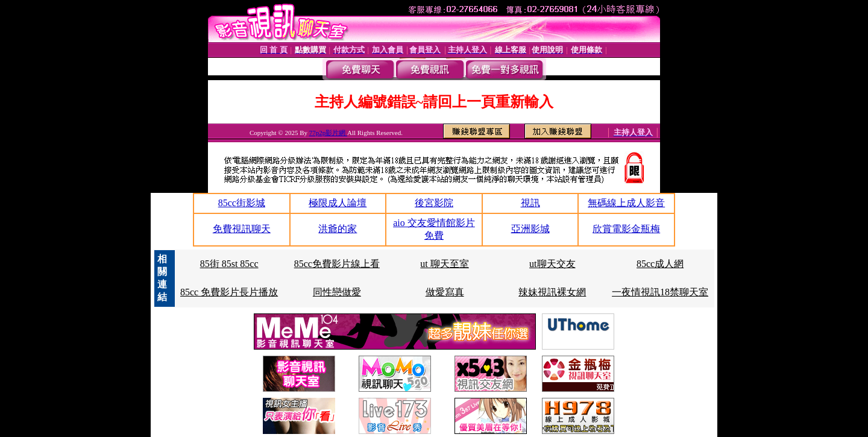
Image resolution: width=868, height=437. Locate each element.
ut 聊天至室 (444, 264)
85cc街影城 (242, 203)
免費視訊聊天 (242, 229)
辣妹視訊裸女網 (552, 292)
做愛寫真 (445, 292)
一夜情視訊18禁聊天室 (660, 292)
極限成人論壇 (338, 203)
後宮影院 (434, 203)
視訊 (530, 203)
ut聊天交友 (552, 264)
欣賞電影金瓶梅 (626, 229)
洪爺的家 (338, 229)
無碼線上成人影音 (626, 203)
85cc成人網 (660, 264)
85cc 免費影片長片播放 (229, 292)
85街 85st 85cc (229, 264)
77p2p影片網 (328, 133)
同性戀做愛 (337, 292)
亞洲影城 (530, 229)
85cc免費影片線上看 (337, 264)
